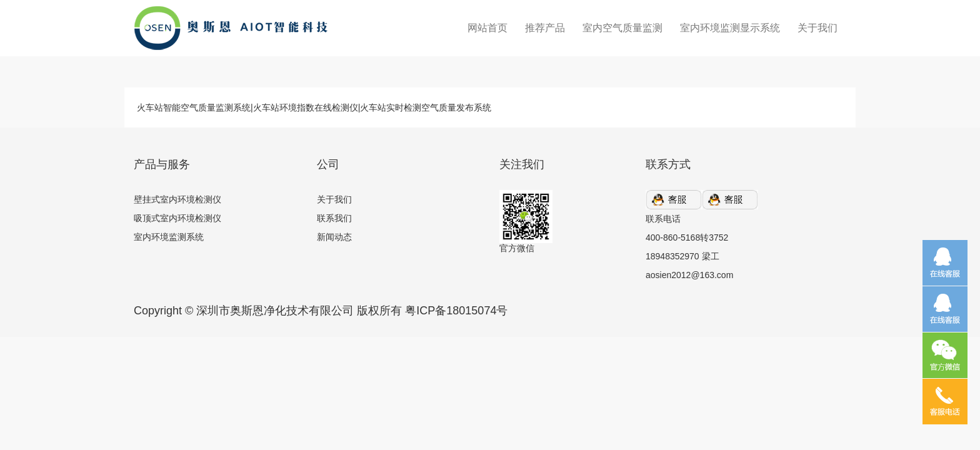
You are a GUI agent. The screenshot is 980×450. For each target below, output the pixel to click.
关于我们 (817, 28)
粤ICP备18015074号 (456, 311)
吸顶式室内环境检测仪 (177, 218)
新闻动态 (334, 237)
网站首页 (487, 28)
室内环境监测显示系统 (730, 28)
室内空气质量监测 (622, 28)
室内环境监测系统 (169, 237)
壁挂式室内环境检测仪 (177, 199)
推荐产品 (545, 28)
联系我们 (334, 218)
